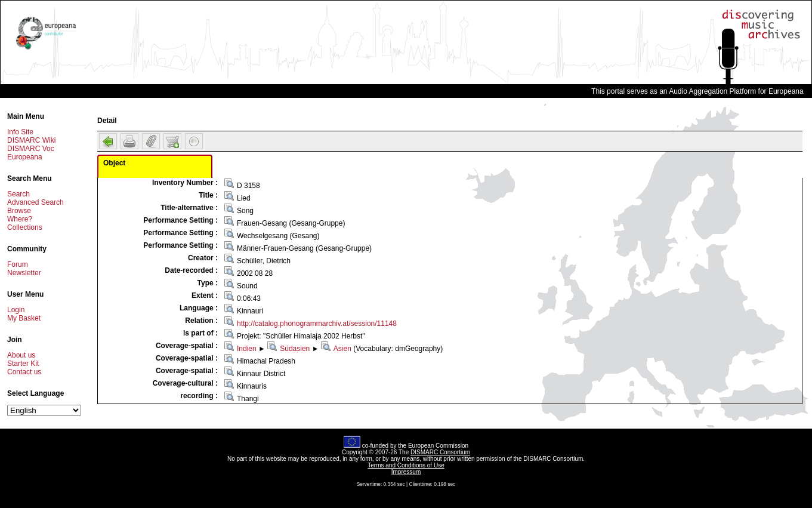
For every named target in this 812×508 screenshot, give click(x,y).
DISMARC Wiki (31, 140)
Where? (20, 219)
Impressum (406, 472)
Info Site (20, 132)
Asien (342, 349)
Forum (18, 264)
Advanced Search (35, 202)
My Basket (24, 318)
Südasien (295, 349)
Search (18, 194)
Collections (25, 227)
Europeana (25, 157)
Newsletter (24, 273)
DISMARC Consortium (440, 452)
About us (21, 355)
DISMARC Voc (31, 149)
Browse (19, 211)
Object (114, 163)
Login (16, 310)
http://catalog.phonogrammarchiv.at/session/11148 (317, 324)
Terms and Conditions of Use (406, 465)
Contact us (24, 372)
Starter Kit (23, 364)
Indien (247, 349)
